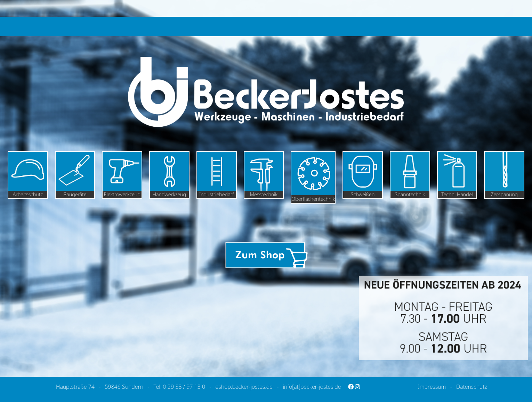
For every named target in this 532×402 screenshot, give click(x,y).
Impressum (432, 387)
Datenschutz (472, 387)
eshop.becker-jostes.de (244, 387)
